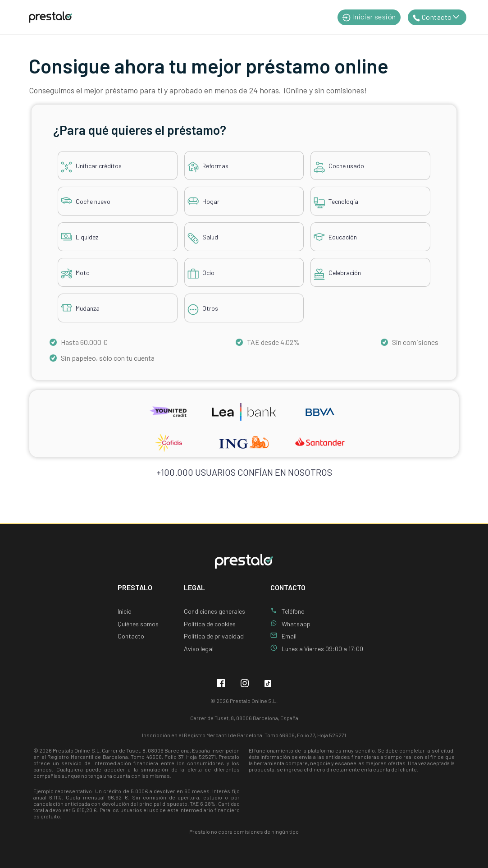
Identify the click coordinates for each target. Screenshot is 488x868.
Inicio (125, 611)
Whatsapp (296, 624)
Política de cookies (210, 624)
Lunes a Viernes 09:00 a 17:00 (322, 649)
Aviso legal (199, 649)
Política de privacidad (214, 636)
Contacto (131, 636)
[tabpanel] (244, 225)
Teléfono (293, 611)
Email (289, 636)
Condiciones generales (214, 611)
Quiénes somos (138, 624)
